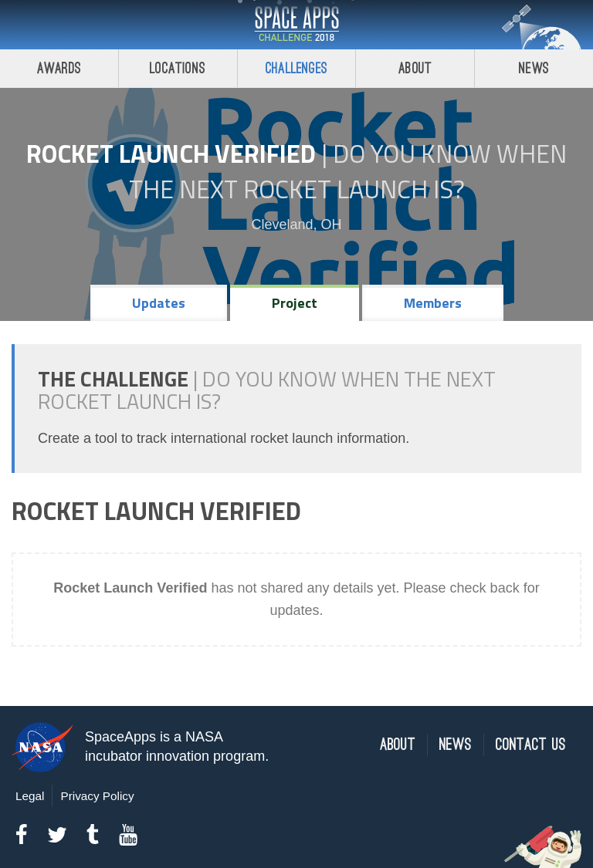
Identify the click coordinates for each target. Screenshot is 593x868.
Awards (59, 68)
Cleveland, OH (296, 225)
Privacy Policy (97, 796)
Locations (178, 68)
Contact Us (531, 745)
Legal (30, 796)
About (415, 68)
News (534, 68)
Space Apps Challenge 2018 (296, 25)
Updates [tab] (159, 303)
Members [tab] (433, 303)
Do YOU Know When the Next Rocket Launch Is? (348, 171)
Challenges (296, 68)
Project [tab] (295, 303)
